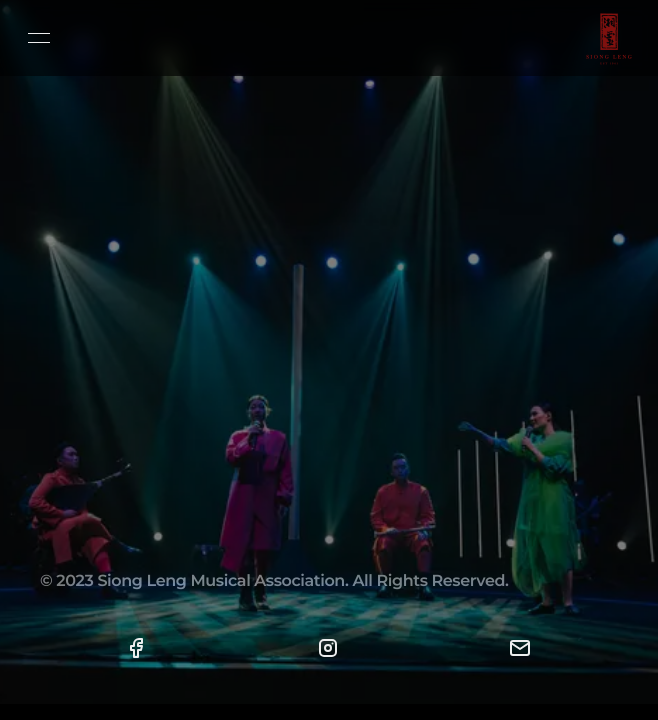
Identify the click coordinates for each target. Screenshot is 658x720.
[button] (136, 648)
